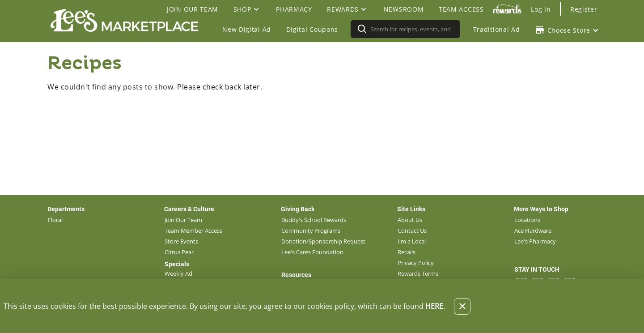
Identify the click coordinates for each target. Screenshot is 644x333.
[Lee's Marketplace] (127, 29)
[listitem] (55, 220)
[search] (411, 29)
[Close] (462, 306)
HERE (434, 306)
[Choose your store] (568, 30)
